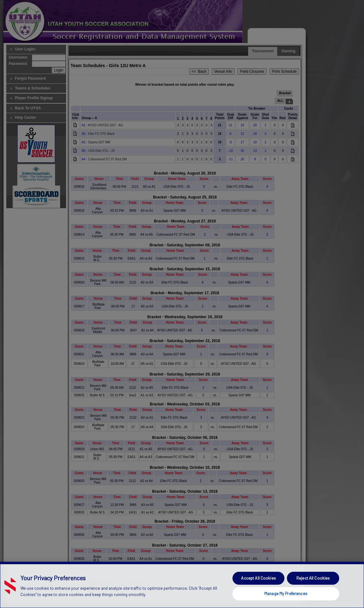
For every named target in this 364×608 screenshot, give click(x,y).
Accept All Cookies (258, 591)
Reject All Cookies (313, 591)
